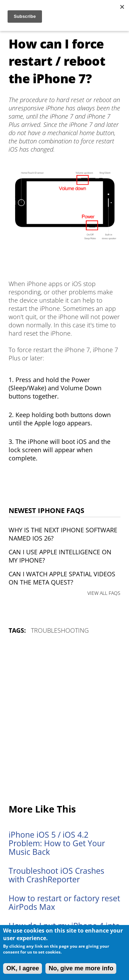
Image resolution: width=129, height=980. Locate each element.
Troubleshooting (60, 630)
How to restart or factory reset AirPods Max (64, 903)
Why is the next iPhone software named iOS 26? (63, 534)
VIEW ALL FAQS (104, 593)
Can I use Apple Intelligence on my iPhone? (60, 556)
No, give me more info (81, 968)
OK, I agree (23, 968)
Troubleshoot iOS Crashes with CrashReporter (56, 875)
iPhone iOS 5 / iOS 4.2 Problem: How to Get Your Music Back (57, 843)
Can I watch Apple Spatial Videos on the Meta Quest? (62, 578)
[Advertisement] (64, 720)
